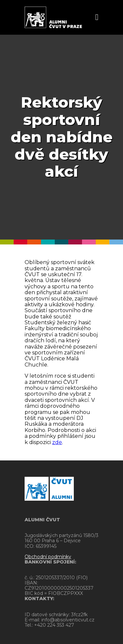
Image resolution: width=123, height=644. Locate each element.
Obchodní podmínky (48, 557)
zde (57, 442)
